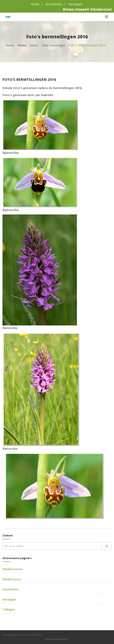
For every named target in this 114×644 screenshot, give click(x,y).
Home (35, 4)
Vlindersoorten (13, 569)
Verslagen (76, 4)
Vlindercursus (12, 579)
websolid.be (62, 639)
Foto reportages (54, 45)
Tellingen (9, 609)
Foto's (34, 45)
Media (22, 45)
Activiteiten (54, 4)
